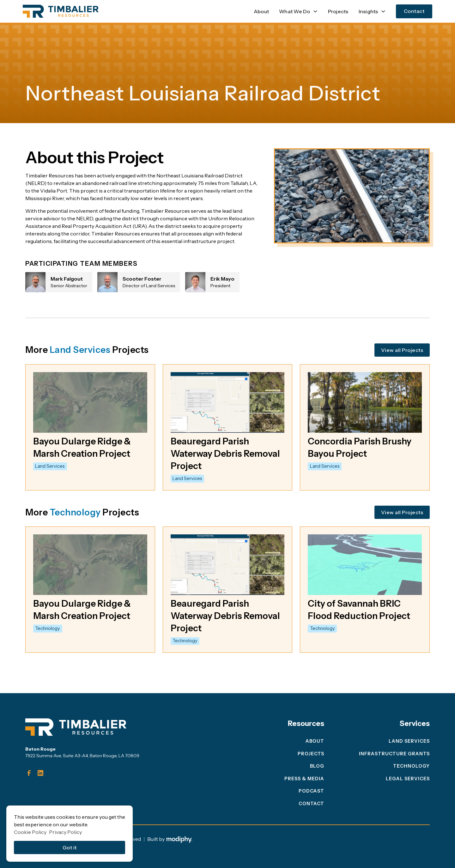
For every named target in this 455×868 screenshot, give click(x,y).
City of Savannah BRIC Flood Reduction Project (359, 610)
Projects (338, 11)
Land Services (409, 741)
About (261, 11)
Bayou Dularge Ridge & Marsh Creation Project (82, 447)
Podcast (311, 791)
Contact (414, 11)
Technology (411, 766)
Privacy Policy (65, 832)
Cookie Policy (30, 832)
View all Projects (402, 350)
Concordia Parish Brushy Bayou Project (360, 447)
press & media (304, 779)
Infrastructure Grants (394, 754)
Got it (70, 847)
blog (317, 766)
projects (311, 754)
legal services (408, 779)
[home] (61, 11)
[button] (298, 11)
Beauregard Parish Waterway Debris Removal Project (225, 454)
